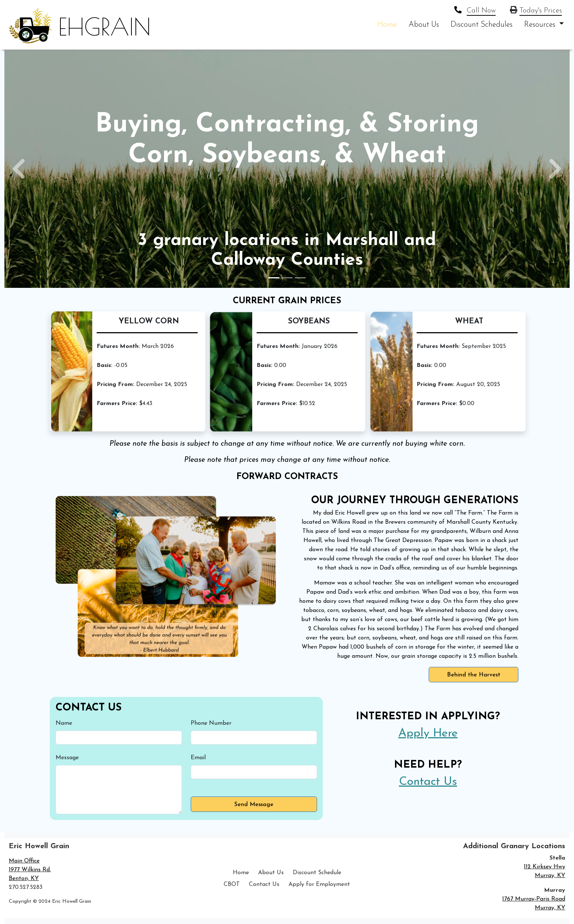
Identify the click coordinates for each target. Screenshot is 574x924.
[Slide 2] (287, 278)
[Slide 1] (274, 278)
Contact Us (428, 782)
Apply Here (428, 734)
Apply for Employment (319, 884)
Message (67, 758)
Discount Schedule (317, 873)
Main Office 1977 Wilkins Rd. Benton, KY (30, 870)
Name (64, 723)
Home (387, 25)
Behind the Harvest (474, 675)
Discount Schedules (482, 25)
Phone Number (211, 723)
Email (198, 758)
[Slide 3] (300, 278)
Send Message (254, 805)
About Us (424, 25)
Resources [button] (541, 25)
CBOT (232, 884)
